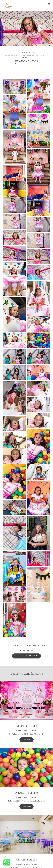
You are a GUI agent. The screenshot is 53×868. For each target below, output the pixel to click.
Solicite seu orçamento (26, 656)
